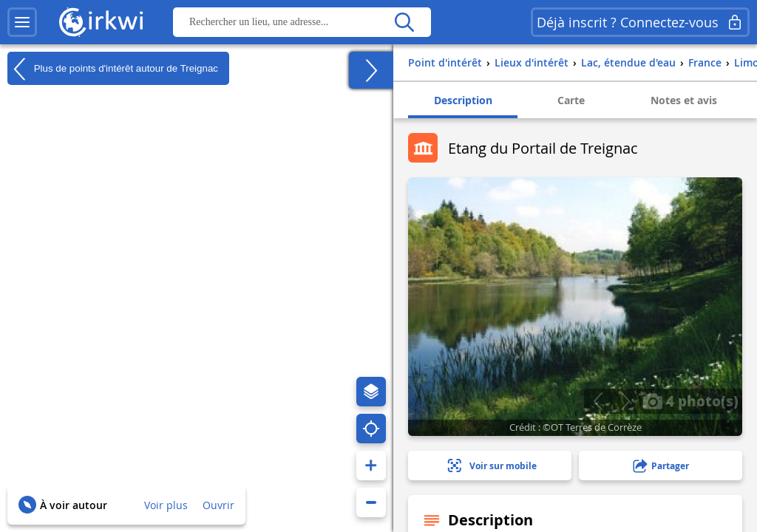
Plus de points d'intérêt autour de (113, 69)
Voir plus (166, 505)
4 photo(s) (690, 400)
